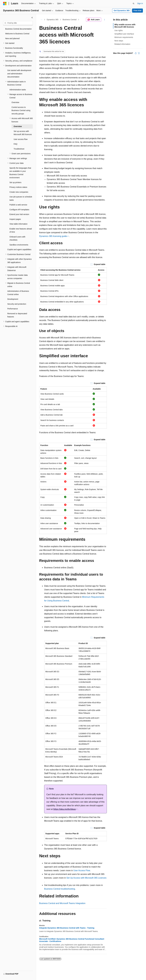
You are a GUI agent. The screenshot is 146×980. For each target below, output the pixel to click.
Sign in (140, 3)
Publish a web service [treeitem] (18, 205)
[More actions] (105, 20)
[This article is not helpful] (139, 53)
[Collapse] (32, 18)
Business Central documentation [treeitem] (18, 29)
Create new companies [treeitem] (19, 192)
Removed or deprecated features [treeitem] (17, 315)
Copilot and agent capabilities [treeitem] (19, 249)
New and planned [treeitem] (12, 38)
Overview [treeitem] (15, 102)
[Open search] (134, 4)
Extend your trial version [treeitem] (19, 214)
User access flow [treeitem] (21, 139)
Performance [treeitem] (13, 309)
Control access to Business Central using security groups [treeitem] (21, 110)
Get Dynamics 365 (122, 10)
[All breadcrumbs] (41, 20)
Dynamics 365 (53, 20)
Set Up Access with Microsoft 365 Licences (86, 878)
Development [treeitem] (13, 299)
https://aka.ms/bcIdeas (64, 809)
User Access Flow (82, 870)
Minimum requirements (124, 37)
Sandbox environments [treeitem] (19, 245)
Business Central (70, 20)
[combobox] (18, 23)
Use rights (119, 30)
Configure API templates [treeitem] (19, 210)
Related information (122, 44)
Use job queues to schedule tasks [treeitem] (21, 198)
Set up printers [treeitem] (15, 182)
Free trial (137, 10)
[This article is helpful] (136, 53)
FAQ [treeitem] (15, 144)
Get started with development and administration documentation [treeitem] (19, 74)
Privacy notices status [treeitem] (18, 187)
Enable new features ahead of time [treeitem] (21, 230)
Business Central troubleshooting (60, 889)
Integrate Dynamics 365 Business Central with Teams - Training (67, 928)
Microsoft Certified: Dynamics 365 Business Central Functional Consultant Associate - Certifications (72, 940)
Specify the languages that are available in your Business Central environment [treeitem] (20, 173)
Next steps (119, 41)
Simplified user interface (124, 34)
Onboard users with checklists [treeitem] (17, 238)
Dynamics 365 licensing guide (53, 236)
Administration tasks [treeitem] (18, 90)
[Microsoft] (5, 4)
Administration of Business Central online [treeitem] (18, 293)
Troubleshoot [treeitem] (19, 149)
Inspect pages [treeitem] (15, 219)
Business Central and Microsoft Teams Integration (62, 903)
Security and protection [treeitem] (17, 304)
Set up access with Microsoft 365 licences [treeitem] (23, 133)
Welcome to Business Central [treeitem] (17, 34)
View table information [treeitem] (18, 224)
